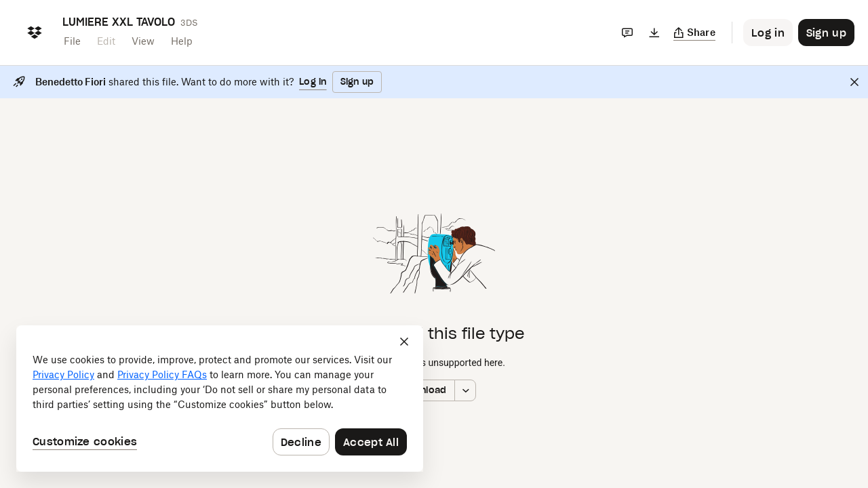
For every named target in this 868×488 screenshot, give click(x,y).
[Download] (654, 33)
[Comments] (627, 33)
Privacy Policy (63, 374)
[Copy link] (695, 33)
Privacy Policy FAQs (162, 374)
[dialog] (220, 399)
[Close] (854, 82)
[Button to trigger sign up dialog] (826, 33)
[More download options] (465, 390)
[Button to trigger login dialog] (768, 33)
